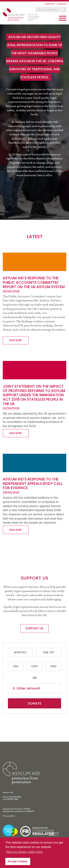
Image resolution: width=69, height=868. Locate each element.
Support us (34, 544)
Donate (62, 4)
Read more (16, 340)
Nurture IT (53, 835)
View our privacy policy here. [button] (25, 852)
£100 (34, 666)
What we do (34, 539)
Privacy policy (9, 816)
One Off (49, 652)
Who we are (34, 534)
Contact (50, 4)
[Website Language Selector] (51, 10)
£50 (16, 666)
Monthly (20, 652)
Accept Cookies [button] (18, 861)
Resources (34, 549)
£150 (53, 666)
